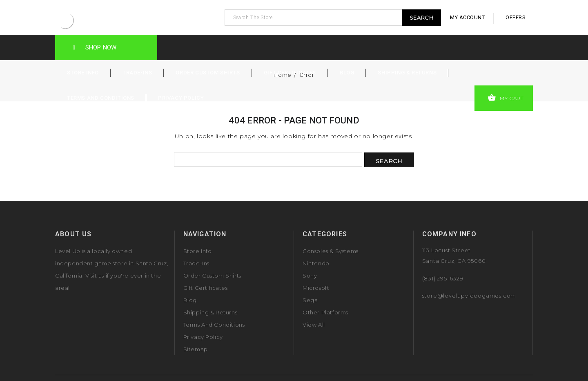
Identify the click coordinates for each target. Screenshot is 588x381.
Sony (310, 276)
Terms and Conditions (101, 98)
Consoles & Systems (331, 251)
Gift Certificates (290, 73)
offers (516, 17)
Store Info (83, 73)
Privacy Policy (181, 98)
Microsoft (316, 288)
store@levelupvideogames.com (469, 296)
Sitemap (196, 349)
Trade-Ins (137, 73)
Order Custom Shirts (208, 73)
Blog (347, 73)
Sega (310, 300)
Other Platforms (325, 312)
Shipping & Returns (407, 73)
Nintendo (316, 263)
